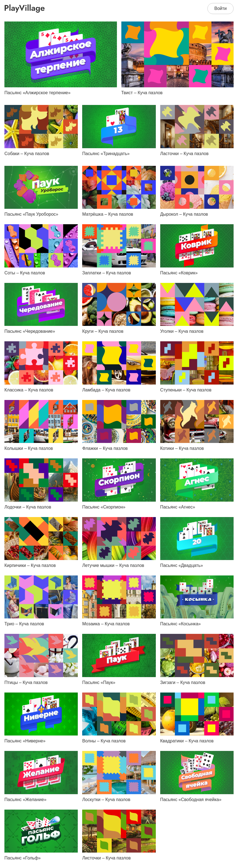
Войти (220, 8)
